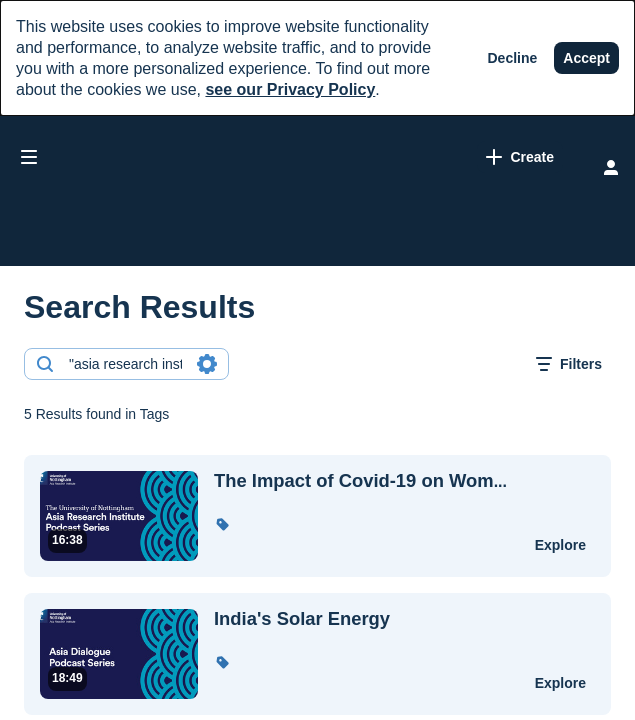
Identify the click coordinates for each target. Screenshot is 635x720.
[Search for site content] (530, 159)
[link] (366, 157)
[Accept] (586, 58)
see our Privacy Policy (290, 89)
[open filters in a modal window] (569, 364)
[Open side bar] (29, 157)
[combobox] (125, 364)
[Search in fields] (207, 364)
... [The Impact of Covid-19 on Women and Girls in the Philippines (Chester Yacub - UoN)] (360, 481)
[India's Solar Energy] (362, 619)
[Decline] (513, 58)
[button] (222, 524)
